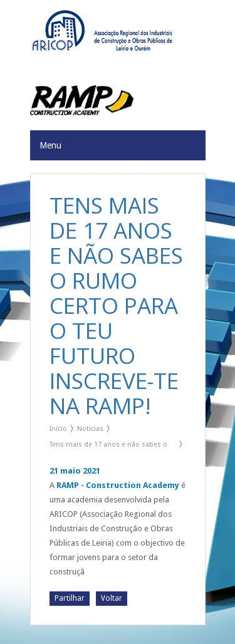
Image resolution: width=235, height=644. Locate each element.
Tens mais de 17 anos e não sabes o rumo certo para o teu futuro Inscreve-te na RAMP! (112, 447)
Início (58, 429)
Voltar (112, 598)
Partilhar (70, 598)
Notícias (90, 429)
